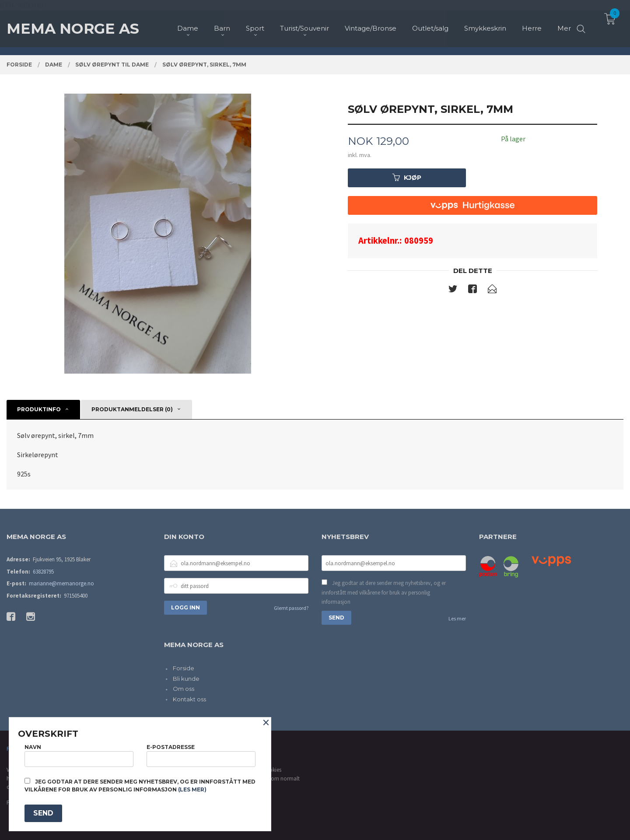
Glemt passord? (291, 608)
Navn (79, 755)
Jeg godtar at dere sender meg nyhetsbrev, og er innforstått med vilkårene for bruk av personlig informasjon (384, 592)
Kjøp (407, 178)
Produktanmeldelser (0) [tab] (132, 409)
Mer (564, 22)
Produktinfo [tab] (39, 409)
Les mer (457, 618)
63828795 (43, 572)
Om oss (184, 689)
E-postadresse (201, 755)
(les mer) (192, 789)
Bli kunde (186, 679)
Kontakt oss (189, 699)
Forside (184, 668)
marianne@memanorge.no (61, 583)
